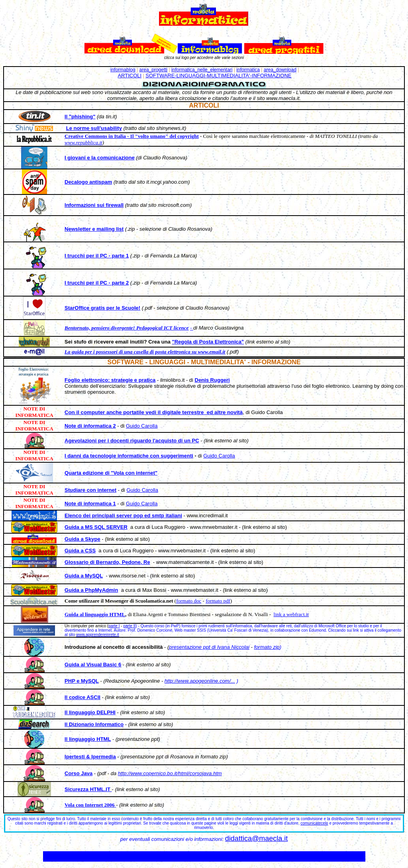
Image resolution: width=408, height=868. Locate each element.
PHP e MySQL (82, 681)
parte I (114, 626)
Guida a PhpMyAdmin (91, 590)
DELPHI (106, 712)
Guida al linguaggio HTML (95, 614)
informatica (248, 70)
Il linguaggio (80, 712)
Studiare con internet (90, 490)
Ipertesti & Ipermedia (90, 757)
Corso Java (78, 773)
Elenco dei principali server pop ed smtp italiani (123, 515)
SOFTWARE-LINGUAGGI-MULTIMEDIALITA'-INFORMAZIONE (218, 76)
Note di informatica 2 (90, 426)
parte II (129, 626)
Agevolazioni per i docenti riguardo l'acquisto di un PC (132, 441)
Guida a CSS (80, 551)
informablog (123, 70)
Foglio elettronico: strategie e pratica (110, 380)
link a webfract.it (291, 614)
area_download (280, 70)
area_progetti (154, 70)
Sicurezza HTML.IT (87, 789)
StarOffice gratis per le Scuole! (102, 308)
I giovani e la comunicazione (100, 158)
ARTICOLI (129, 76)
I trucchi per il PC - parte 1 (97, 256)
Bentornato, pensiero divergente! (100, 328)
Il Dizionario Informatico (94, 724)
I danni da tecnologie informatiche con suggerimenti (129, 456)
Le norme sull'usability (94, 128)
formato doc (189, 601)
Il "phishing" (80, 117)
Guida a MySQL (84, 576)
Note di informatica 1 (90, 504)
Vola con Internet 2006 (90, 805)
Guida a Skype (82, 539)
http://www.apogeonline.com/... (200, 681)
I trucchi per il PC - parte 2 (97, 283)
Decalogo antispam (88, 182)
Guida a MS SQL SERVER (96, 527)
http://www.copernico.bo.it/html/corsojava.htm (170, 773)
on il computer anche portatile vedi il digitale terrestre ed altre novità (155, 412)
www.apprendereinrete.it (98, 635)
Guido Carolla (142, 426)
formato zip (267, 647)
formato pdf (218, 601)
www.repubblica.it (83, 142)
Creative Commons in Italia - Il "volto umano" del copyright (132, 136)
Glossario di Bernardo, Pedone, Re (107, 562)
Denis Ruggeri (212, 380)
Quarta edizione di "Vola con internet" (111, 473)
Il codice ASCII (82, 697)
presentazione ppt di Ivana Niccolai (209, 647)
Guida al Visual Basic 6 (93, 665)
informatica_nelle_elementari (202, 70)
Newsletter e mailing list (94, 229)
